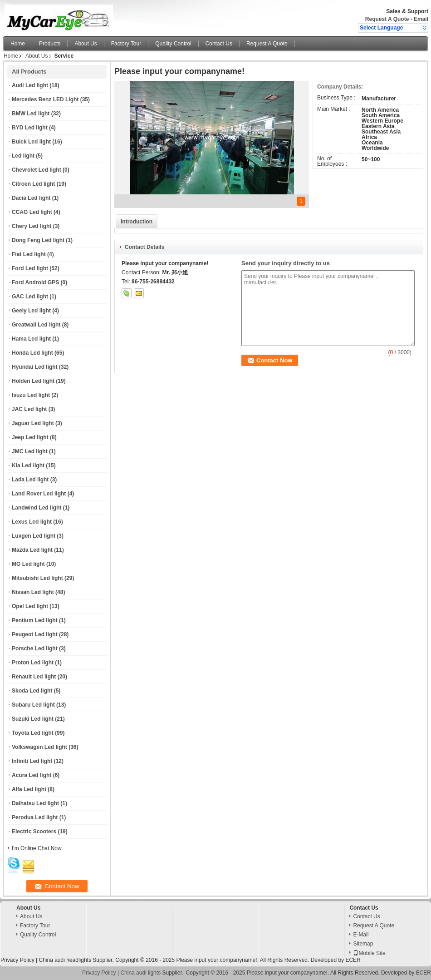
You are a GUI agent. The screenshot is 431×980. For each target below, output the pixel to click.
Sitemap (363, 944)
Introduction (137, 222)
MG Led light (28, 564)
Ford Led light (30, 268)
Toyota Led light (33, 733)
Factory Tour (126, 44)
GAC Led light (30, 297)
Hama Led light (31, 339)
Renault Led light (34, 677)
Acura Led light (32, 775)
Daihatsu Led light (35, 803)
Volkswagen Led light (39, 747)
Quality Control (173, 44)
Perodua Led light (35, 817)
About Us (86, 44)
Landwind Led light (37, 508)
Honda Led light (32, 353)
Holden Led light (33, 381)
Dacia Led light (31, 198)
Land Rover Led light (39, 494)
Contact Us (219, 44)
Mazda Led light (32, 550)
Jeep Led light (30, 437)
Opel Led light (30, 606)
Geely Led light (31, 311)
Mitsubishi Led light (37, 578)
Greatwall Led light (36, 325)
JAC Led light (29, 409)
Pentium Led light (35, 620)
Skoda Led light (32, 691)
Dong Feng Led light (38, 240)
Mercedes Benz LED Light (45, 99)
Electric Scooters (34, 832)
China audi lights (140, 973)
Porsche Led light (35, 648)
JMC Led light (30, 451)
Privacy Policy (17, 960)
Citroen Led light (33, 184)
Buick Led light (31, 142)
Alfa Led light (29, 789)
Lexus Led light (32, 522)
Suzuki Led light (33, 719)
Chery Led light (32, 226)
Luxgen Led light (34, 536)
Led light (23, 156)
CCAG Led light (32, 212)
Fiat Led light (29, 254)
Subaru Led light (33, 705)
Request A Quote (387, 19)
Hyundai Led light (35, 367)
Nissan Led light (33, 592)
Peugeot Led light (35, 634)
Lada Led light (30, 480)
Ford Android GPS (35, 282)
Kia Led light (28, 465)
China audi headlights (65, 960)
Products (50, 44)
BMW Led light (31, 114)
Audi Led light (30, 85)
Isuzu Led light (31, 395)
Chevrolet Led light (37, 170)
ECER (353, 960)
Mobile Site (369, 953)
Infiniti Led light (32, 761)
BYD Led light (30, 128)
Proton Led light (33, 663)
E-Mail (361, 935)
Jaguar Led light (33, 423)
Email (421, 19)
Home (18, 44)
